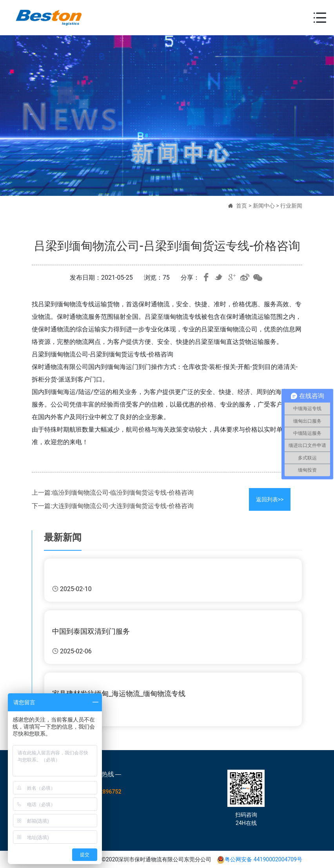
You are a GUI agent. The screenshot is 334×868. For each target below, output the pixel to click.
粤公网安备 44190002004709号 (260, 860)
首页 (241, 206)
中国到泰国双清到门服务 (91, 631)
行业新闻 (291, 206)
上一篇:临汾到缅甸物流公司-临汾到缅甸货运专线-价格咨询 (113, 493)
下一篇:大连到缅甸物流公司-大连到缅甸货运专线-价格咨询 (113, 506)
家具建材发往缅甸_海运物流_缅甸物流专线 (119, 693)
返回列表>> (270, 499)
